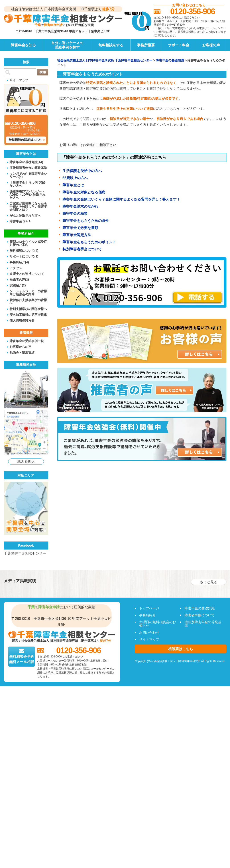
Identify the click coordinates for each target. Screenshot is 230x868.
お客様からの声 (20, 347)
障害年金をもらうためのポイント (89, 242)
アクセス (16, 268)
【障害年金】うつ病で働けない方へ (28, 184)
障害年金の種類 (75, 214)
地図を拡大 (26, 461)
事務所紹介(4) (19, 262)
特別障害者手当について (82, 249)
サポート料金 (179, 45)
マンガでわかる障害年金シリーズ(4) (28, 175)
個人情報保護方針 (22, 320)
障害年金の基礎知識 (200, 608)
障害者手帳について (200, 615)
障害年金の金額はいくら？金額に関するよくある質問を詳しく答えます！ (121, 199)
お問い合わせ (149, 632)
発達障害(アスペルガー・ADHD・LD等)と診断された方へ (28, 194)
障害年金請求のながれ (80, 206)
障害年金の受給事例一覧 (27, 341)
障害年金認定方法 (77, 235)
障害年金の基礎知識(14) (26, 162)
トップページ (149, 608)
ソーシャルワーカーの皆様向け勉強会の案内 (28, 293)
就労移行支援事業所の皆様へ (28, 301)
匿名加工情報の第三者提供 (28, 315)
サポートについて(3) (24, 256)
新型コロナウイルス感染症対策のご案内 (28, 243)
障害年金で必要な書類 (80, 228)
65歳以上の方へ (75, 178)
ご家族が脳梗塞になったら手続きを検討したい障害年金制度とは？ (28, 206)
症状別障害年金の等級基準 (28, 168)
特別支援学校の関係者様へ (28, 309)
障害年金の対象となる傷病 (84, 192)
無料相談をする (111, 45)
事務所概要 (146, 45)
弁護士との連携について (27, 274)
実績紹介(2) (18, 285)
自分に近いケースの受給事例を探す (67, 45)
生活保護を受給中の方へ (82, 171)
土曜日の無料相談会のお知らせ (158, 624)
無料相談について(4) (24, 250)
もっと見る (209, 582)
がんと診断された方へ (25, 215)
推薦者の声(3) (19, 279)
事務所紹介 (148, 615)
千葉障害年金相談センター (25, 553)
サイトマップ (19, 80)
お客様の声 (211, 45)
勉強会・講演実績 (22, 352)
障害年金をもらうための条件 (86, 221)
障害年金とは (73, 185)
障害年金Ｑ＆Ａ (20, 221)
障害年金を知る (23, 45)
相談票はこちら (181, 649)
